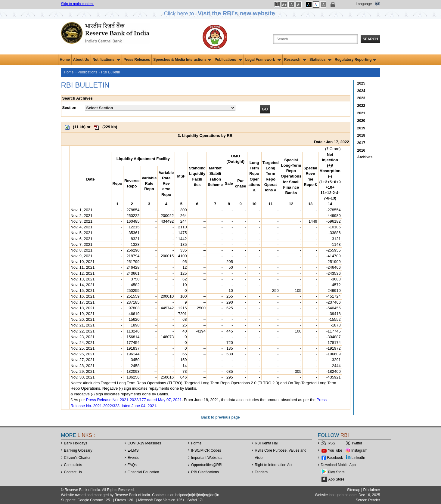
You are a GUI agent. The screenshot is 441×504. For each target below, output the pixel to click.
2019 (361, 128)
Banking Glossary (78, 450)
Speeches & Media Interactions (182, 60)
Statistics (320, 60)
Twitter (357, 443)
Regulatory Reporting (356, 60)
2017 (361, 143)
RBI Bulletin (111, 72)
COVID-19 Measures (144, 443)
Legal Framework (263, 60)
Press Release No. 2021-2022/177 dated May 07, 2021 (134, 400)
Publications (228, 60)
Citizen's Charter (77, 458)
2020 (361, 121)
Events (133, 458)
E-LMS (133, 450)
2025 (361, 83)
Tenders (261, 472)
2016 (361, 150)
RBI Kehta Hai (266, 443)
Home (65, 60)
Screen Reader (368, 500)
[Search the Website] (315, 39)
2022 (361, 106)
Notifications (106, 60)
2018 (361, 135)
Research (295, 60)
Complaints (73, 465)
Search (370, 39)
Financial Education (143, 472)
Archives (365, 157)
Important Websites (207, 458)
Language (364, 4)
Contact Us (73, 472)
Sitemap (354, 490)
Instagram (359, 450)
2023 (361, 98)
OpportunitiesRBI (207, 465)
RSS (332, 443)
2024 (361, 91)
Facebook (335, 458)
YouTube (335, 450)
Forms (196, 443)
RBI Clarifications (205, 472)
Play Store (336, 472)
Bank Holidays (76, 443)
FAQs (132, 465)
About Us (81, 60)
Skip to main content (78, 4)
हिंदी (377, 4)
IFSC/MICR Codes (206, 450)
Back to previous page (220, 417)
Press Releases (137, 60)
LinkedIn (358, 458)
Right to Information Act (273, 465)
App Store (336, 479)
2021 (361, 113)
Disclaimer (371, 490)
